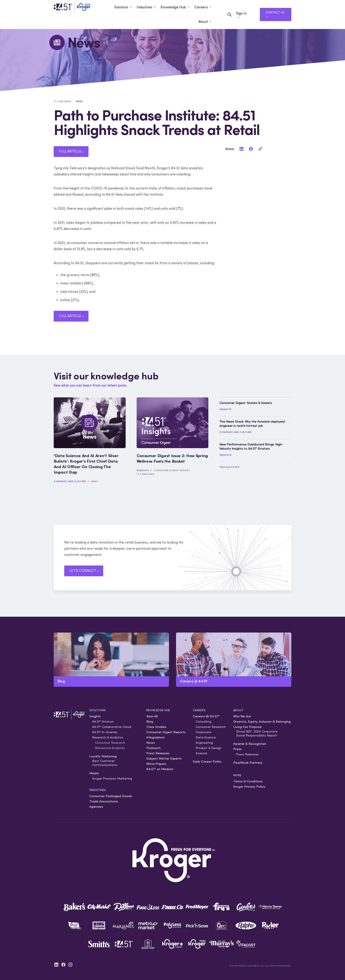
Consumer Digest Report (172, 470)
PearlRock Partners (248, 763)
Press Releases (158, 753)
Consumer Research (110, 743)
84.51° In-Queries (105, 732)
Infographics (156, 737)
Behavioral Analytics (110, 748)
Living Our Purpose (247, 727)
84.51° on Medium (160, 769)
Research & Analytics (108, 737)
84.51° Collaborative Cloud (112, 727)
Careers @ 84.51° (206, 716)
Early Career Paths (207, 761)
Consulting (203, 722)
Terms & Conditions (248, 781)
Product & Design (209, 748)
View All (152, 716)
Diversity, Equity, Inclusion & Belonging (262, 721)
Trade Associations (104, 801)
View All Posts (229, 467)
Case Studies (156, 727)
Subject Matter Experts (164, 758)
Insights (143, 470)
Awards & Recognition (250, 744)
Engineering (204, 743)
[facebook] (251, 149)
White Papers (156, 764)
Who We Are (242, 716)
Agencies (96, 806)
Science (201, 753)
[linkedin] (241, 149)
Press (237, 749)
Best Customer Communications (105, 763)
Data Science (206, 737)
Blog (150, 721)
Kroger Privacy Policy (249, 786)
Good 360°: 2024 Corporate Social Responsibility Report (257, 733)
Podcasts (153, 748)
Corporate (203, 732)
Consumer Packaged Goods (111, 796)
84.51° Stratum (103, 722)
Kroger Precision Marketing (112, 778)
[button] (123, 7)
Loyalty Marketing (103, 756)
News (94, 481)
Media (94, 773)
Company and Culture (70, 481)
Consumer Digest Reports (166, 732)
